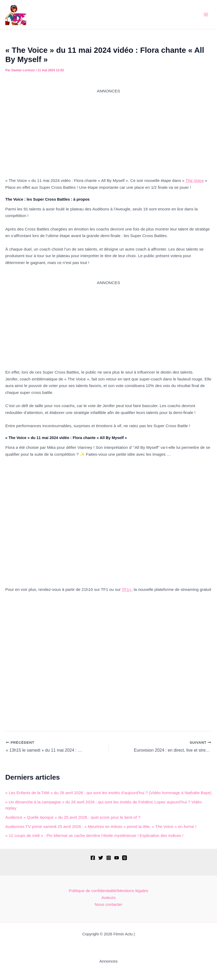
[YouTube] (117, 858)
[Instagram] (109, 858)
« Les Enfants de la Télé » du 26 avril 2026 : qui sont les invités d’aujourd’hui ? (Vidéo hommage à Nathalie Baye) (108, 793)
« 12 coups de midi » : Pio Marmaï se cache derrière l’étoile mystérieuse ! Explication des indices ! (94, 835)
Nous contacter (108, 904)
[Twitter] (101, 858)
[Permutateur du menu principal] (206, 14)
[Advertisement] (109, 131)
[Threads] (124, 858)
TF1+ (127, 589)
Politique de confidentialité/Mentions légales (109, 891)
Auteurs (109, 897)
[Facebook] (93, 858)
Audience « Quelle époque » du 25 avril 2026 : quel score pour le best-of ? (73, 817)
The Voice (195, 180)
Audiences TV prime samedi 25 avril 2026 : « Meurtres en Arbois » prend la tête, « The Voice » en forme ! (101, 826)
